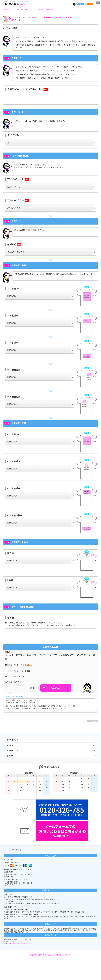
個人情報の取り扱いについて (62, 955)
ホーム (5, 9)
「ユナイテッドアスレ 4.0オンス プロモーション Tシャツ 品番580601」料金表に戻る (43, 19)
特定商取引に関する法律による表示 (41, 955)
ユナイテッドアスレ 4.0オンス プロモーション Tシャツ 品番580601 (33, 9)
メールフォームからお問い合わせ (17, 943)
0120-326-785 (11, 942)
